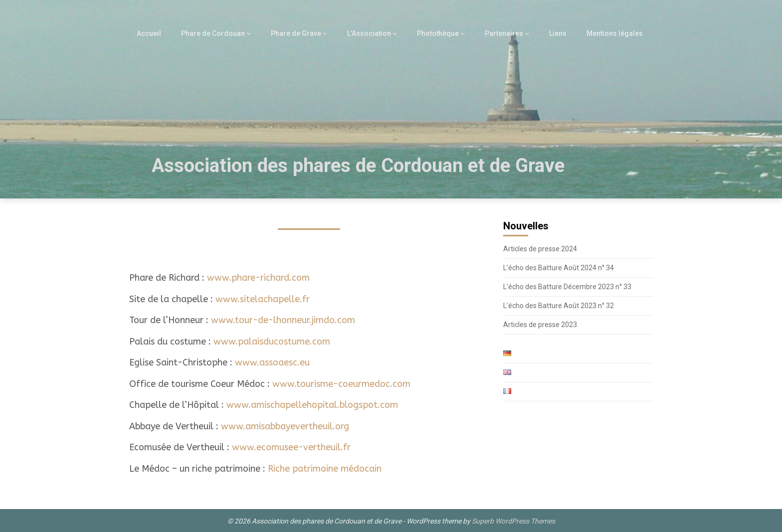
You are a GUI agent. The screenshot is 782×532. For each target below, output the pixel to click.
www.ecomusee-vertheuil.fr (291, 447)
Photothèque (444, 33)
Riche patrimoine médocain (325, 469)
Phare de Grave (305, 33)
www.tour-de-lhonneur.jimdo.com (283, 320)
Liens (561, 33)
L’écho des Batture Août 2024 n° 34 (559, 268)
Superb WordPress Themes (513, 521)
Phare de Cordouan (225, 33)
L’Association (376, 33)
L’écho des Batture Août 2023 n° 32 (559, 306)
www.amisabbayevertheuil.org (285, 426)
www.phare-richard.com (258, 278)
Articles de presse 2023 (540, 325)
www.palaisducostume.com (272, 342)
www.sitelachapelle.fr (263, 299)
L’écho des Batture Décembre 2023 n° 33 (567, 287)
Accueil (163, 33)
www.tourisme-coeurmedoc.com (341, 384)
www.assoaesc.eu (272, 362)
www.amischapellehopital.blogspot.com (312, 405)
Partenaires (509, 33)
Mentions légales (616, 33)
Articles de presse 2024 (540, 249)
